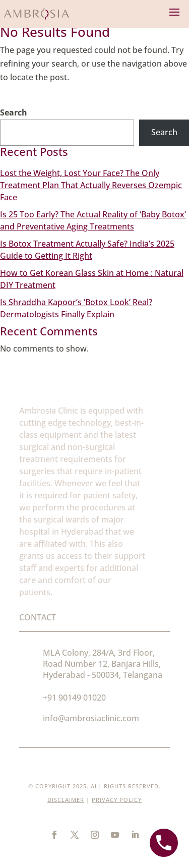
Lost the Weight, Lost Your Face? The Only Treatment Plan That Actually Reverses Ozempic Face (91, 185)
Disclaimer (66, 800)
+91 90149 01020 (74, 698)
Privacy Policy (117, 800)
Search (14, 112)
